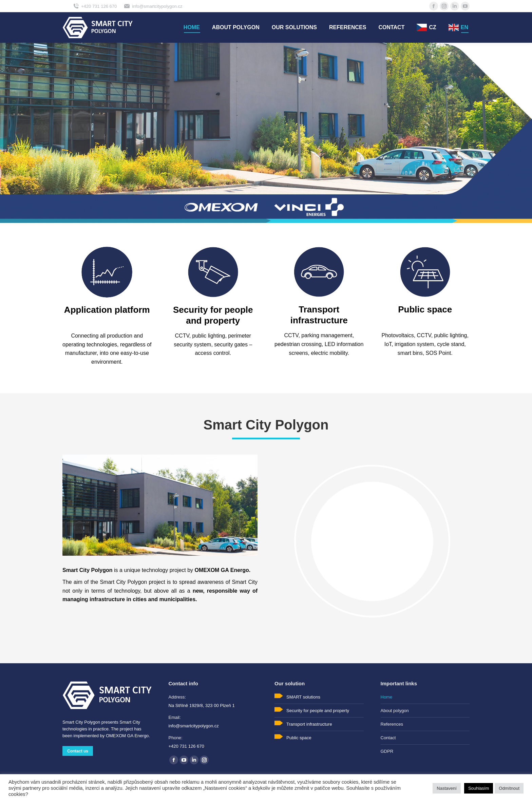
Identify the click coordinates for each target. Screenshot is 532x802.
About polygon (395, 711)
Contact (388, 738)
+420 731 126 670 (95, 6)
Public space (299, 738)
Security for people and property (318, 711)
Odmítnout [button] (509, 788)
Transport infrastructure (309, 724)
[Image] (107, 272)
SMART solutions (303, 697)
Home (387, 697)
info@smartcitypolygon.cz (153, 6)
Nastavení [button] (447, 788)
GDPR (387, 751)
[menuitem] (192, 27)
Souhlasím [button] (479, 788)
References (392, 724)
